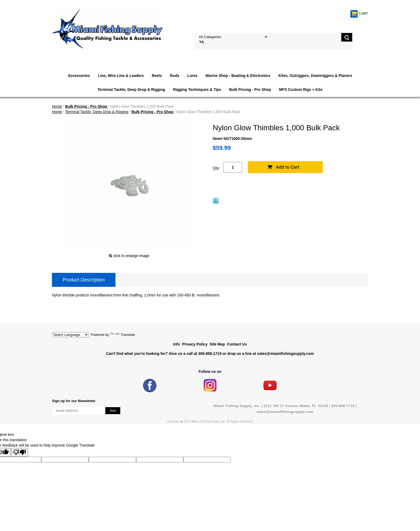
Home (57, 106)
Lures (192, 76)
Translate (123, 335)
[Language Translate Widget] (70, 335)
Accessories (79, 76)
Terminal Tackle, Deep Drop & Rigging (131, 90)
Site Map (217, 344)
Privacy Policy (195, 344)
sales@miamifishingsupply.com (286, 354)
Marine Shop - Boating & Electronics (238, 76)
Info (177, 344)
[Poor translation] (20, 452)
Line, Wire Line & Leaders (121, 76)
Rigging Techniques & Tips (197, 90)
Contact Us (237, 344)
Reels (157, 76)
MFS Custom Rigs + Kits (301, 90)
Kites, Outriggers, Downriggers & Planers (315, 76)
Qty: (216, 168)
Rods (175, 76)
